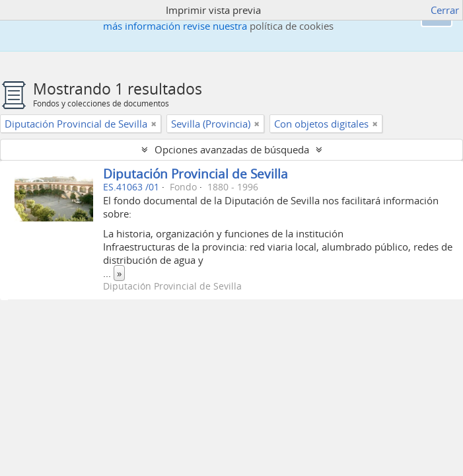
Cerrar (445, 10)
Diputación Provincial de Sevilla (196, 174)
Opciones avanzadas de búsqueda (232, 149)
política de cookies (292, 26)
